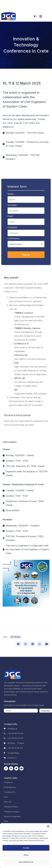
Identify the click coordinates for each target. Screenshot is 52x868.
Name (11, 194)
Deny (26, 855)
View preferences (26, 862)
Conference (14, 238)
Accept (26, 848)
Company (12, 227)
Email (11, 216)
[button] (48, 826)
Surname (13, 205)
